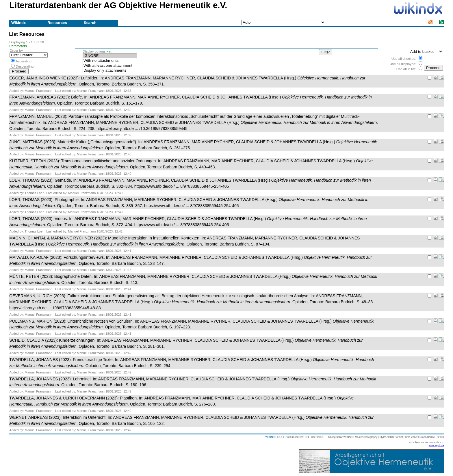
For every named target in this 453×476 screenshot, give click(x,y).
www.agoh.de (436, 445)
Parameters (18, 46)
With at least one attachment (110, 66)
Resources (57, 23)
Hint (109, 52)
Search (90, 23)
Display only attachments (110, 71)
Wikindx (18, 23)
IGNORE (110, 56)
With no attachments (110, 61)
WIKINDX (271, 437)
